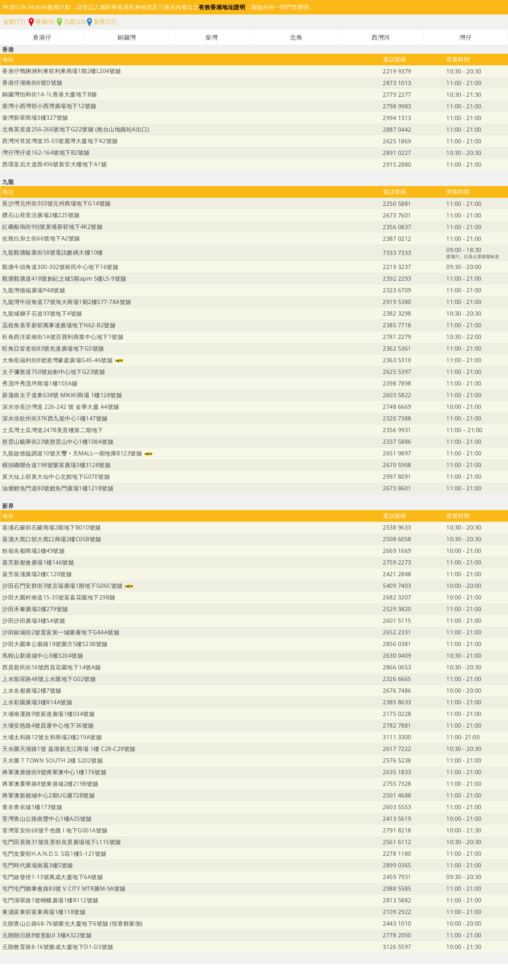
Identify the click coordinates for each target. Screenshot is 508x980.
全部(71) (14, 22)
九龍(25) (71, 22)
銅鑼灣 (127, 37)
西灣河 (381, 37)
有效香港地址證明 (222, 7)
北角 (296, 37)
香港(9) (41, 22)
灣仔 (465, 37)
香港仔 (42, 37)
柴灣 (211, 37)
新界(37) (101, 22)
